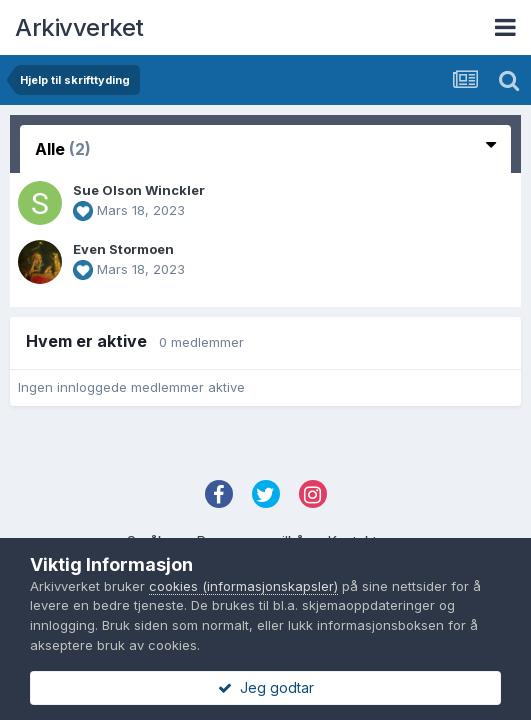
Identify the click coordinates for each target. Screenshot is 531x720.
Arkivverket (79, 27)
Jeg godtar (266, 687)
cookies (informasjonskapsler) (243, 586)
